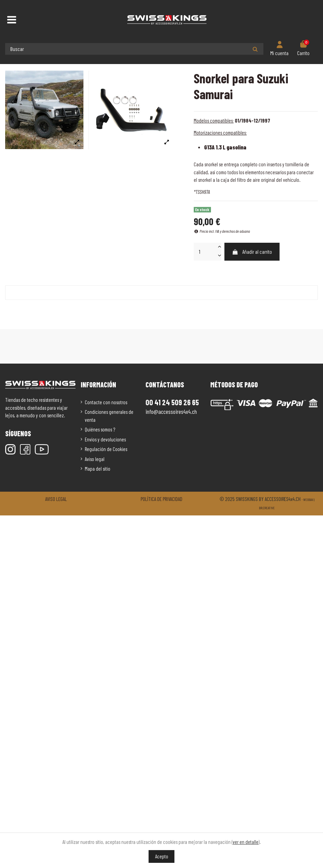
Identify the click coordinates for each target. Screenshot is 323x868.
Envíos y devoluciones (105, 439)
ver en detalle (246, 842)
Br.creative (267, 508)
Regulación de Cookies (106, 449)
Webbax (308, 500)
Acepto (162, 856)
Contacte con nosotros (106, 402)
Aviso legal (95, 459)
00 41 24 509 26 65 (172, 402)
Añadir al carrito (252, 252)
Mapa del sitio (98, 469)
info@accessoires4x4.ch (171, 411)
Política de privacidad (161, 499)
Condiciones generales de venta (109, 416)
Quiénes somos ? (100, 429)
